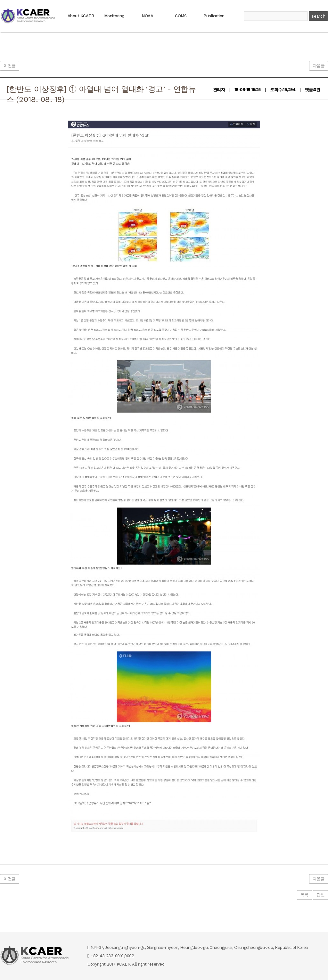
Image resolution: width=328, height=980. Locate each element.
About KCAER (81, 16)
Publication (214, 16)
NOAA (147, 16)
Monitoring (114, 16)
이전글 (10, 66)
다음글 (319, 66)
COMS (181, 16)
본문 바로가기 (0, 0)
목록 (304, 895)
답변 (320, 895)
